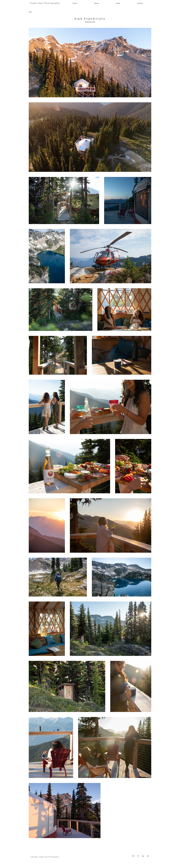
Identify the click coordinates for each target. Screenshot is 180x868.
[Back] (38, 12)
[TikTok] (148, 856)
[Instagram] (133, 856)
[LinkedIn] (143, 856)
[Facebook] (138, 856)
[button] (118, 3)
